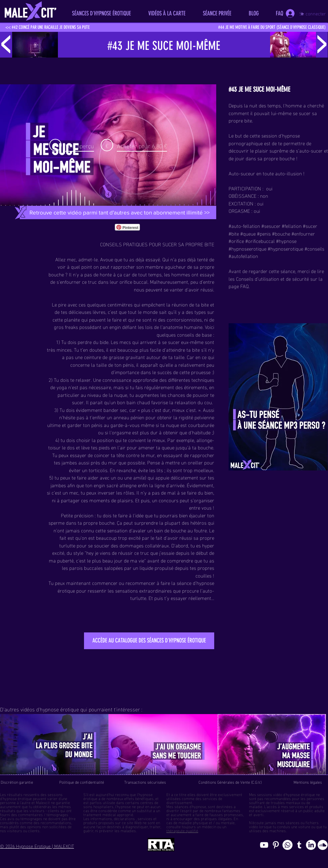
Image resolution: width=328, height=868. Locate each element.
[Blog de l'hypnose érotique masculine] (299, 845)
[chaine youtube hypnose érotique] (264, 845)
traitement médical (100, 814)
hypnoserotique (287, 248)
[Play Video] (72, 145)
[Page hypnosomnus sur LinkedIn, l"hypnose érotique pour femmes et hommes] (311, 845)
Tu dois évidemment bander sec (93, 410)
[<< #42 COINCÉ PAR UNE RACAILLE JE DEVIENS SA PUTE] (48, 27)
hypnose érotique (17, 798)
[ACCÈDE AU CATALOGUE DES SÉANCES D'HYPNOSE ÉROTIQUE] (149, 641)
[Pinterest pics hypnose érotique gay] (276, 845)
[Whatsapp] (288, 845)
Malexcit (43, 802)
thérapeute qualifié (182, 830)
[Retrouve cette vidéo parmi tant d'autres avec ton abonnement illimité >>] (119, 212)
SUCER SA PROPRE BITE (188, 244)
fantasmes (231, 810)
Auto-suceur (242, 173)
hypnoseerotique (249, 248)
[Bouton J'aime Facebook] (159, 227)
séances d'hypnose (190, 806)
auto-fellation (246, 226)
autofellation (245, 256)
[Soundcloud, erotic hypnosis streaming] (323, 845)
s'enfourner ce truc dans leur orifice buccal (102, 281)
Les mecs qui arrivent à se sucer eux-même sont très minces (131, 345)
